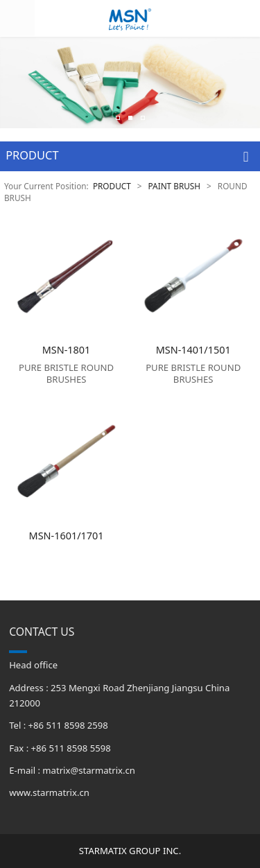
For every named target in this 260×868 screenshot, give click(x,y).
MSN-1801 (67, 350)
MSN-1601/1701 (67, 536)
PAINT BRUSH (175, 186)
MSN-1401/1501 (193, 350)
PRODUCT (112, 186)
